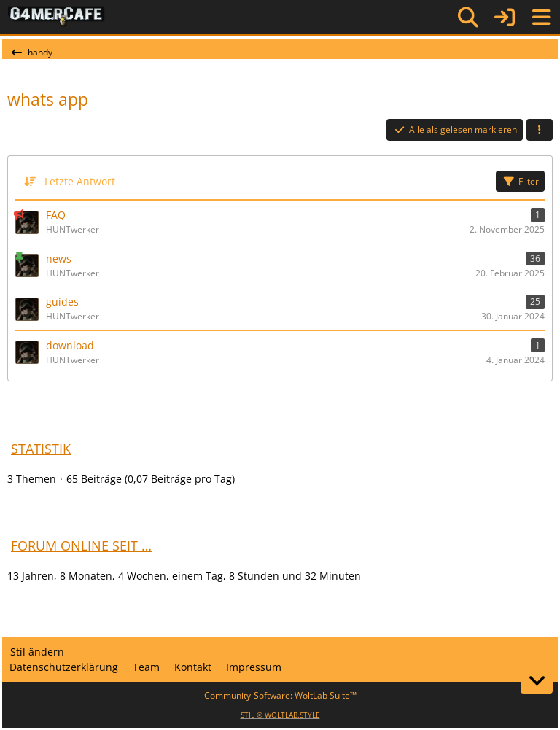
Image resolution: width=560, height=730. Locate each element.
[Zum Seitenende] (537, 680)
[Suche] (468, 18)
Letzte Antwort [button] (80, 181)
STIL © (280, 715)
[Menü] (541, 18)
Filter (520, 181)
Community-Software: (280, 695)
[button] (540, 130)
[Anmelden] (505, 17)
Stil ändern (37, 652)
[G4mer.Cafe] (57, 17)
